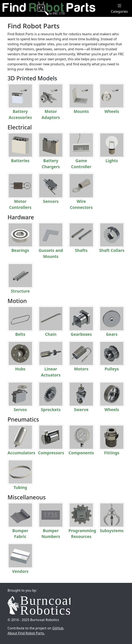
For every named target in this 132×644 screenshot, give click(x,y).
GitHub (58, 628)
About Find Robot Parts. (26, 633)
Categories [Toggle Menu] (119, 8)
